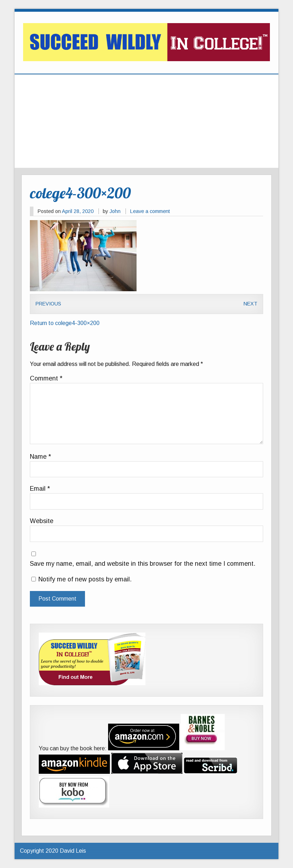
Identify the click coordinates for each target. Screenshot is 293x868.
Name (41, 457)
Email (40, 489)
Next (251, 304)
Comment (46, 379)
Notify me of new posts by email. (85, 579)
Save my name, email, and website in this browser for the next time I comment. (143, 564)
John (115, 211)
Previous (48, 304)
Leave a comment (150, 211)
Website (42, 521)
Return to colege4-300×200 (65, 323)
